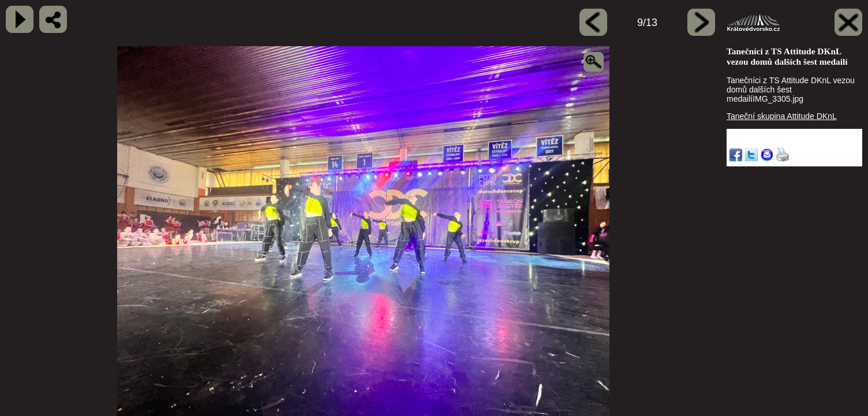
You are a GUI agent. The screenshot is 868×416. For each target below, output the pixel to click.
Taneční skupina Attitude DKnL (782, 116)
